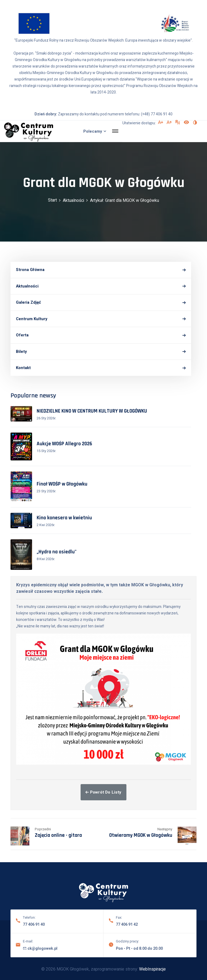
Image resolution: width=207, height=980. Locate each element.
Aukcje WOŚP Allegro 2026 (64, 444)
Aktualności (73, 200)
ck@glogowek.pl (40, 949)
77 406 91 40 (34, 924)
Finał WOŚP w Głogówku (62, 484)
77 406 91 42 (127, 924)
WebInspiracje (152, 969)
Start (52, 200)
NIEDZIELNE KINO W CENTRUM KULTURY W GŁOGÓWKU (92, 411)
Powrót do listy (103, 792)
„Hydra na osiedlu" (57, 552)
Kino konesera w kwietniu (64, 518)
